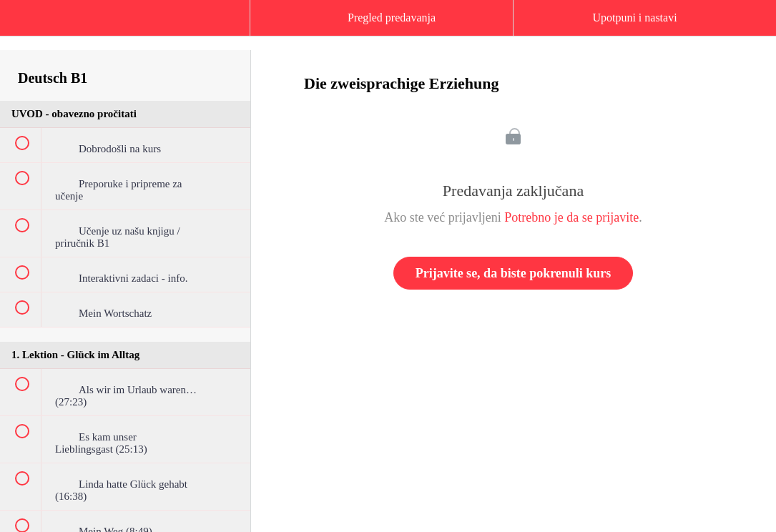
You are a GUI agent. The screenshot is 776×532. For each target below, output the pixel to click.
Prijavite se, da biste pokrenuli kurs (514, 273)
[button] (25, 25)
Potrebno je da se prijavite (571, 217)
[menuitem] (125, 32)
